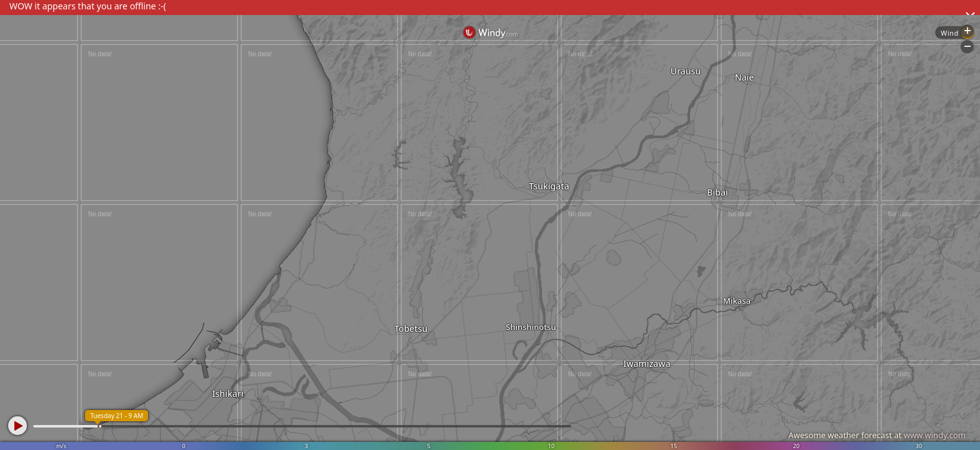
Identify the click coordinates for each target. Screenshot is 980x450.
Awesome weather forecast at (877, 435)
